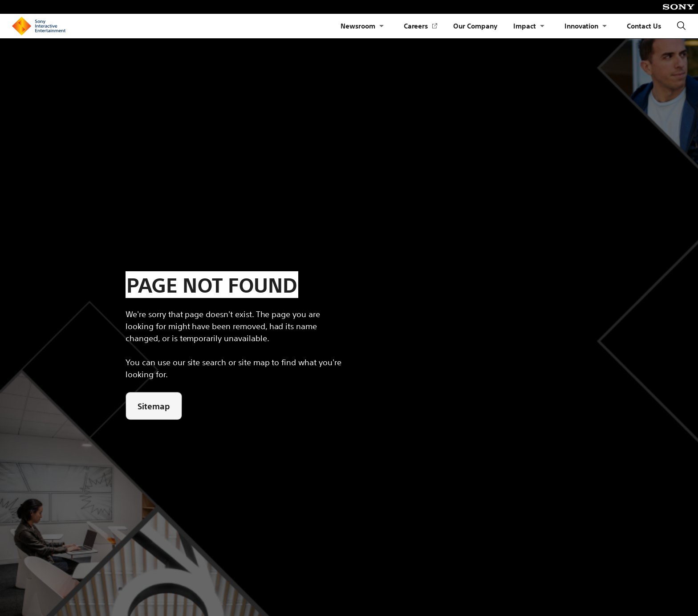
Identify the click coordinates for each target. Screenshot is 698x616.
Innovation (582, 26)
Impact (525, 26)
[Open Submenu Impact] (542, 26)
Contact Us (644, 26)
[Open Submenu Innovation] (605, 26)
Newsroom (358, 26)
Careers (421, 26)
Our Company (475, 26)
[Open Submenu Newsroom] (381, 26)
